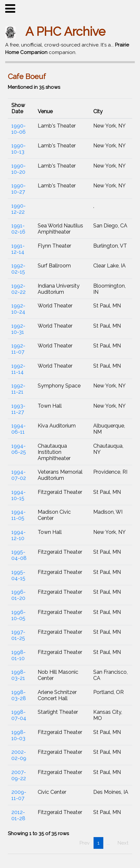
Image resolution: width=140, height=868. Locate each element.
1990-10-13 (19, 149)
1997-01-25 (18, 635)
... (108, 843)
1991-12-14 (18, 249)
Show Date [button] (18, 108)
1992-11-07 (18, 349)
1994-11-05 (19, 515)
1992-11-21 (18, 389)
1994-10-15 (19, 495)
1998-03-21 (19, 675)
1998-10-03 (19, 735)
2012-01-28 (18, 815)
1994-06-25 (19, 449)
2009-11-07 (19, 795)
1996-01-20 (19, 595)
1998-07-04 (19, 715)
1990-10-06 (19, 129)
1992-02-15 (18, 269)
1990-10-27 (19, 189)
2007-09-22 (19, 775)
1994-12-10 (19, 535)
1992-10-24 (18, 309)
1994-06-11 (19, 429)
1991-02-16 (18, 229)
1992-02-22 (19, 289)
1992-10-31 (18, 329)
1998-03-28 (19, 695)
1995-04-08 (19, 555)
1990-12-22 (19, 209)
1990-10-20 (19, 169)
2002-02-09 (19, 755)
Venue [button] (45, 111)
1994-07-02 (19, 475)
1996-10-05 (19, 615)
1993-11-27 (18, 409)
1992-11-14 (18, 369)
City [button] (98, 111)
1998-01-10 (19, 655)
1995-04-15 (18, 575)
